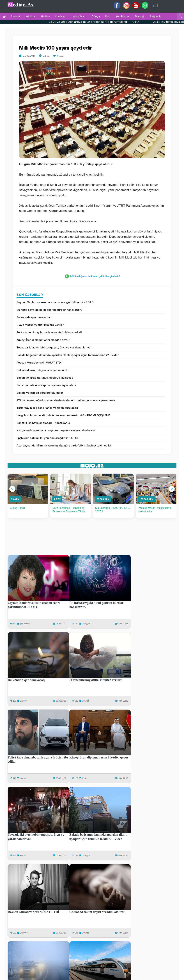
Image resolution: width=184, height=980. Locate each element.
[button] (12, 489)
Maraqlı (140, 16)
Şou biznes (123, 16)
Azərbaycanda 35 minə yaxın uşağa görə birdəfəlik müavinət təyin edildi (64, 445)
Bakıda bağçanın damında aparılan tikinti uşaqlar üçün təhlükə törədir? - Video (68, 355)
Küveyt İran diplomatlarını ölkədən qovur (43, 340)
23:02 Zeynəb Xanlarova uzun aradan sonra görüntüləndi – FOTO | (108, 22)
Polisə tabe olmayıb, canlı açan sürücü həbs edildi (49, 332)
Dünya (96, 16)
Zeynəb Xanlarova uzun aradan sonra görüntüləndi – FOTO (55, 302)
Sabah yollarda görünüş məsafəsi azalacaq (45, 378)
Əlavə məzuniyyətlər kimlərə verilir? (40, 325)
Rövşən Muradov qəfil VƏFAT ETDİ (39, 363)
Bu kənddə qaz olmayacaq (34, 317)
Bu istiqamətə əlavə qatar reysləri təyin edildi (46, 385)
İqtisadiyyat (79, 16)
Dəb (108, 16)
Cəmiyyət (61, 16)
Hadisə (45, 16)
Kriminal (31, 16)
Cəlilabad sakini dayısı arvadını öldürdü (42, 370)
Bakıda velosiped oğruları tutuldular (40, 393)
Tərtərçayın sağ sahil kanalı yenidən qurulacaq (47, 408)
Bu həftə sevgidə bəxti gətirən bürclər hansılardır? (49, 310)
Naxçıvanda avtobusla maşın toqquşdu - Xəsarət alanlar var (56, 430)
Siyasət (16, 16)
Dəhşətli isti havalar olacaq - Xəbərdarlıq (43, 423)
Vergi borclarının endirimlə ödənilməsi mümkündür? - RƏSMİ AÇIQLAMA (64, 415)
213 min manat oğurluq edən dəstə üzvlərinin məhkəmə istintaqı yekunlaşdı (66, 400)
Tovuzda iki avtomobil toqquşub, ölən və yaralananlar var (54, 347)
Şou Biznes (25, 624)
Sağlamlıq (156, 16)
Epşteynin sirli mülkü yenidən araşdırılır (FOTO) (47, 438)
